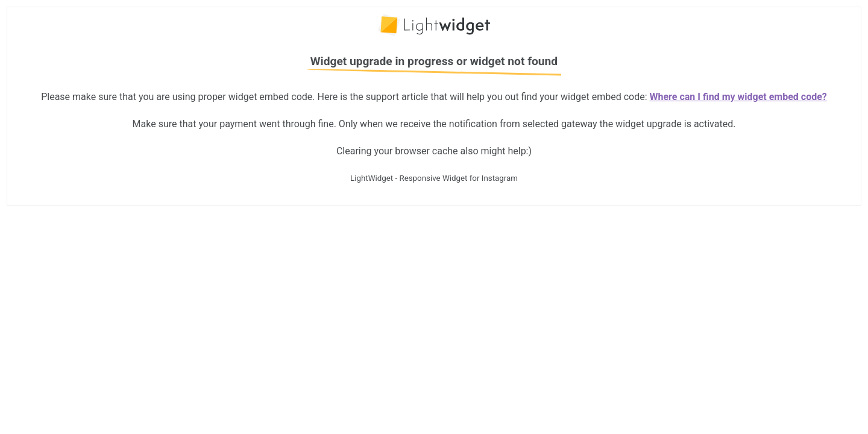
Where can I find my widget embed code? (738, 97)
